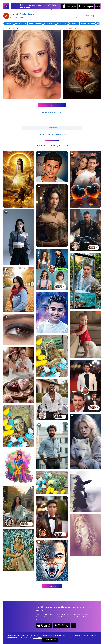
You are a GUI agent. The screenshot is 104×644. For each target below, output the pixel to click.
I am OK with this (50, 640)
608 (22, 17)
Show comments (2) (52, 128)
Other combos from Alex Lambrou (52, 134)
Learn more (37, 638)
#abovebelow (50, 23)
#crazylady (9, 23)
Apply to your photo (52, 105)
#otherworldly (21, 23)
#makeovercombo (88, 23)
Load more (52, 586)
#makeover (74, 23)
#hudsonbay (62, 23)
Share (89, 16)
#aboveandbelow (35, 23)
